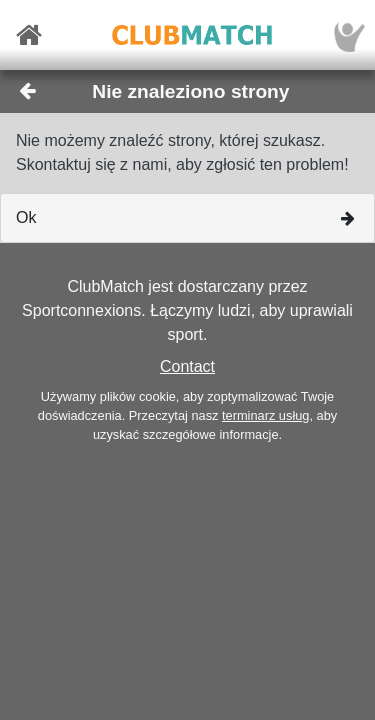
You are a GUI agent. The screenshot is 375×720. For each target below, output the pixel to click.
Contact (187, 366)
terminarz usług (265, 415)
